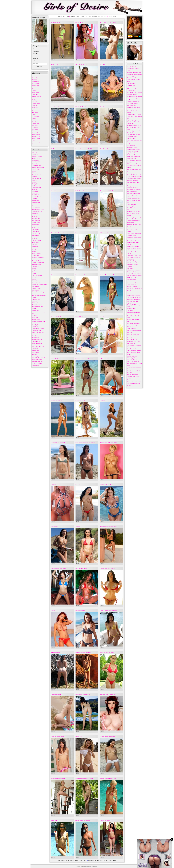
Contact (34, 182)
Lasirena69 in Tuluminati (133, 193)
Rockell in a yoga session (133, 299)
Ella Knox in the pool (106, 233)
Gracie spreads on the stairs (134, 233)
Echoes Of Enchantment (38, 263)
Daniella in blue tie (132, 349)
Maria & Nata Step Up (133, 228)
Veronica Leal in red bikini (107, 653)
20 (64, 860)
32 (79, 860)
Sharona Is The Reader (133, 180)
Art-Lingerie (35, 81)
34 (82, 860)
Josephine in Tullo (132, 67)
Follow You (35, 191)
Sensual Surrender (37, 330)
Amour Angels (36, 78)
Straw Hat (53, 191)
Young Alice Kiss (131, 277)
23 (67, 860)
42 (92, 860)
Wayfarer (103, 401)
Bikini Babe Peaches (105, 359)
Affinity (34, 252)
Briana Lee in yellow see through (109, 611)
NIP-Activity (35, 116)
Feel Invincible (36, 208)
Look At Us (35, 155)
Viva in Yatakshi (131, 146)
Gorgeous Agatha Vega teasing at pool (60, 317)
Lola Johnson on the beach (134, 135)
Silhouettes (35, 173)
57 (112, 860)
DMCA (78, 866)
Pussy (67, 16)
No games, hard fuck (132, 283)
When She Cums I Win (38, 345)
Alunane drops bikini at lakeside (108, 191)
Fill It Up (78, 485)
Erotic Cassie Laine (132, 78)
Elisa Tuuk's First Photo (133, 334)
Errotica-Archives (37, 96)
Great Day (35, 198)
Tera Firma (54, 149)
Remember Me (36, 226)
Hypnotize (35, 177)
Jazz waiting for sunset (133, 103)
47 (99, 860)
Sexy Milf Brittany (132, 105)
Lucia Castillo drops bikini (58, 737)
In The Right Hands (37, 363)
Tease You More (36, 219)
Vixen (34, 140)
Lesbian (100, 16)
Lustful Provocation (37, 211)
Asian (82, 16)
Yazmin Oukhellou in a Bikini (58, 233)
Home (34, 49)
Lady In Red (130, 268)
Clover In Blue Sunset (81, 65)
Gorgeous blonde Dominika (134, 178)
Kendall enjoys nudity (133, 147)
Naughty (72, 16)
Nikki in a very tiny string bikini (108, 779)
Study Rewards (36, 270)
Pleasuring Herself (80, 401)
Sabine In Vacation (80, 191)
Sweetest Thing (36, 202)
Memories (35, 244)
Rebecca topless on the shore (107, 737)
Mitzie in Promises (132, 329)
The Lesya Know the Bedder (134, 173)
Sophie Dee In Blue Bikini (107, 485)
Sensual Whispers (37, 288)
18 (61, 860)
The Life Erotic (36, 138)
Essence (34, 279)
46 (98, 860)
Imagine (34, 274)
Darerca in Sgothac (132, 235)
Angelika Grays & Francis (39, 175)
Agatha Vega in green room (134, 120)
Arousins (35, 80)
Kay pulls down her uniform (134, 125)
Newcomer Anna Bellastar (134, 211)
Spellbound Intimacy (37, 323)
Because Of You (131, 83)
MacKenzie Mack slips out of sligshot (85, 107)
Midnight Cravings (37, 156)
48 (100, 860)
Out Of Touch (36, 195)
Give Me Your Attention (38, 328)
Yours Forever (36, 336)
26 (71, 860)
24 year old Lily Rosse (133, 219)
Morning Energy (36, 222)
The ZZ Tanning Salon (57, 23)
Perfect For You (36, 215)
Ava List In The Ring (132, 151)
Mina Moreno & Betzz (38, 209)
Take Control (36, 290)
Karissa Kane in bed (132, 281)
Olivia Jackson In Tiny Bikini (134, 164)
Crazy (60, 16)
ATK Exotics (35, 83)
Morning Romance (37, 339)
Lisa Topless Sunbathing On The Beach (85, 443)
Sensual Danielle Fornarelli (134, 175)
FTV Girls (35, 102)
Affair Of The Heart (37, 360)
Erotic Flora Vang (131, 261)
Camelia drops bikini (56, 695)
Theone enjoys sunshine (133, 76)
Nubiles (34, 118)
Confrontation (36, 160)
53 (107, 860)
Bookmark (35, 61)
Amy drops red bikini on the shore (109, 149)
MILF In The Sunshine (81, 23)
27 (73, 860)
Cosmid (34, 87)
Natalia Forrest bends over (134, 296)
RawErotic (35, 125)
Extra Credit (35, 317)
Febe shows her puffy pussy (134, 263)
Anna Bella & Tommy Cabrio (40, 162)
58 (113, 860)
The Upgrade (36, 338)
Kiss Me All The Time (38, 233)
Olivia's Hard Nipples (132, 360)
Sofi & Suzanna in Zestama (134, 351)
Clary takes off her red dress (134, 297)
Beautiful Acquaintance (38, 257)
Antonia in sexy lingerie (133, 241)
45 (96, 860)
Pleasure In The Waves (133, 272)
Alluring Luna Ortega (132, 374)
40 (90, 860)
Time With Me (36, 319)
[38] (87, 860)
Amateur (95, 16)
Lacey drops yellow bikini (57, 107)
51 (104, 860)
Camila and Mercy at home (134, 114)
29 (75, 860)
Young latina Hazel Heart (133, 157)
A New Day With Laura (133, 358)
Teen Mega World (37, 135)
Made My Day (36, 325)
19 (62, 860)
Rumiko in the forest (132, 87)
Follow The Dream (37, 204)
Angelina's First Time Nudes (134, 72)
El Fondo (53, 611)
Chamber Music (131, 91)
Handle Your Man (37, 341)
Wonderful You (36, 158)
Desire (110, 16)
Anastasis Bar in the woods (134, 189)
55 (109, 860)
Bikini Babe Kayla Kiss (81, 317)
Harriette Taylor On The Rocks (83, 653)
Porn (90, 16)
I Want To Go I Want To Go (39, 347)
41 (91, 860)
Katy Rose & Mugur (37, 361)
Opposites (35, 301)
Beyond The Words (37, 283)
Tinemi (53, 275)
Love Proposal (36, 250)
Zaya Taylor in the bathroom (107, 107)
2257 (96, 866)
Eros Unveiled (36, 266)
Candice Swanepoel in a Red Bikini (84, 149)
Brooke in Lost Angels (133, 325)
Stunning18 (35, 133)
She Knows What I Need (38, 321)
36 (84, 860)
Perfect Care (35, 327)
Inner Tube (103, 65)
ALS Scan (35, 76)
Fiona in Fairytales (132, 158)
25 (70, 860)
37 (85, 860)
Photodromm (35, 122)
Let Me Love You (37, 186)
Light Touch (35, 349)
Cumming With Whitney (38, 334)
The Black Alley (36, 136)
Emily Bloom (36, 92)
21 (65, 860)
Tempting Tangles (37, 264)
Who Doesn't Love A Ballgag (134, 92)
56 (111, 860)
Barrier (34, 268)
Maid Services (36, 365)
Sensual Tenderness (37, 164)
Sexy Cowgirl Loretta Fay (134, 323)
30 (76, 860)
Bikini (78, 16)
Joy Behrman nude (132, 308)
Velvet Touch (36, 242)
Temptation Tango (37, 261)
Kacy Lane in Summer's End (83, 695)
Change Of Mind (37, 188)
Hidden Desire (36, 239)
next (115, 860)
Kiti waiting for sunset (133, 206)
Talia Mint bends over (133, 327)
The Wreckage (54, 527)
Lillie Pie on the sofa (132, 136)
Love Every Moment (37, 356)
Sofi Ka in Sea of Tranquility (58, 443)
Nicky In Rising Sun (132, 286)
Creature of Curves (105, 821)
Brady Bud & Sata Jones (38, 237)
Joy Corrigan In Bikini (56, 401)
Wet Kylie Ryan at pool (81, 569)
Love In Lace (36, 281)
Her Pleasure (35, 350)
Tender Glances (36, 217)
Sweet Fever (35, 193)
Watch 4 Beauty (36, 142)
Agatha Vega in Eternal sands (134, 74)
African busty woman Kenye (134, 217)
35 (83, 860)
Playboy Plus (36, 124)
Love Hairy (35, 107)
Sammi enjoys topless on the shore (84, 359)
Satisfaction (35, 213)
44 (95, 860)
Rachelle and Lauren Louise (134, 382)
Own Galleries (36, 51)
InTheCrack (35, 105)
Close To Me (35, 231)
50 (103, 860)
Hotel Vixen (130, 310)
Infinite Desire (36, 153)
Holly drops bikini (55, 653)
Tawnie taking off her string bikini (109, 443)
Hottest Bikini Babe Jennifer (107, 569)
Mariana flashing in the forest (134, 275)
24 (69, 860)
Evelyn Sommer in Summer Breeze (84, 779)
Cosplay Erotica (36, 89)
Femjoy (34, 100)
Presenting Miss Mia (132, 94)
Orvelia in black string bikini (58, 779)
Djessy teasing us (131, 285)
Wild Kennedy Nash (132, 340)
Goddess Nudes (36, 103)
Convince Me (36, 224)
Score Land (35, 129)
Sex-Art (34, 131)
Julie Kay (78, 527)
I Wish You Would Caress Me (134, 177)
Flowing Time (36, 255)
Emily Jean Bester (80, 611)
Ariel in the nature (132, 138)
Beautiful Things (36, 197)
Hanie (77, 233)
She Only (35, 316)
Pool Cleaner (103, 317)
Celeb (105, 16)
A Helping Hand (36, 299)
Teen (86, 16)
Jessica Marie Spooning (133, 246)
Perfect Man (35, 246)
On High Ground (37, 241)
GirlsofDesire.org (90, 866)
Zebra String (54, 485)
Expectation (35, 248)
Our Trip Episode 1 (37, 275)
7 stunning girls (131, 85)
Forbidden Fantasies (37, 272)
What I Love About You (38, 167)
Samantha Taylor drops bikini (58, 569)
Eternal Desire (36, 98)
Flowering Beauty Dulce (133, 102)
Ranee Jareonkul (131, 380)
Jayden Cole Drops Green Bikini (108, 23)
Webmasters (36, 58)
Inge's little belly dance (133, 153)
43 (94, 860)
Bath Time (35, 180)
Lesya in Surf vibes (132, 356)
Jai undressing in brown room (135, 96)
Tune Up (34, 189)
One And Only (36, 235)
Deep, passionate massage (134, 149)
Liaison (34, 297)
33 (80, 860)
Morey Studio (36, 111)
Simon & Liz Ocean (37, 343)
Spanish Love (36, 259)
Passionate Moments (37, 228)
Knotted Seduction (132, 279)
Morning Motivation (37, 305)
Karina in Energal (131, 204)
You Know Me (36, 220)
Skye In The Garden (132, 191)
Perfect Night (36, 200)
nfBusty (34, 114)
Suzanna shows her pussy (133, 199)
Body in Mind (36, 85)
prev (59, 860)
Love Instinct (36, 206)
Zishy (34, 144)
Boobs (114, 16)
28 (74, 860)
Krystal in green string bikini (83, 275)
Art (64, 16)
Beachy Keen (79, 737)
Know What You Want (38, 332)
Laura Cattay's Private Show (134, 255)
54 (108, 860)
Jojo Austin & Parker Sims (39, 296)
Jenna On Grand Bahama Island (108, 695)
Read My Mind (131, 155)
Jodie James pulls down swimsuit (109, 527)
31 (78, 860)
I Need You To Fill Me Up (39, 358)
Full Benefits (35, 303)
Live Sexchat (36, 56)
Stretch (34, 171)
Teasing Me (35, 184)
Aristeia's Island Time (133, 89)
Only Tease (35, 120)
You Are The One (37, 178)
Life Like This (36, 230)
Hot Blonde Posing (56, 65)
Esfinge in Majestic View (133, 270)
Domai (34, 91)
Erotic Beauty (36, 94)
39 (89, 860)
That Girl (35, 354)
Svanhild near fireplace (133, 362)
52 (105, 860)
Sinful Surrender (36, 253)
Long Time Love (36, 166)
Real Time (35, 277)
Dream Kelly (54, 821)
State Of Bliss (36, 169)
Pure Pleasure (36, 352)
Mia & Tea (130, 144)
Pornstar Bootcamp (56, 359)
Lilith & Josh (36, 310)
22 (66, 860)
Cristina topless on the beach (83, 821)
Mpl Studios (35, 113)
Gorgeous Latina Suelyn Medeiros (109, 275)
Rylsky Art (35, 127)
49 (102, 860)
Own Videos (35, 54)
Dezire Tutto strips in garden (134, 274)
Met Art (34, 109)
